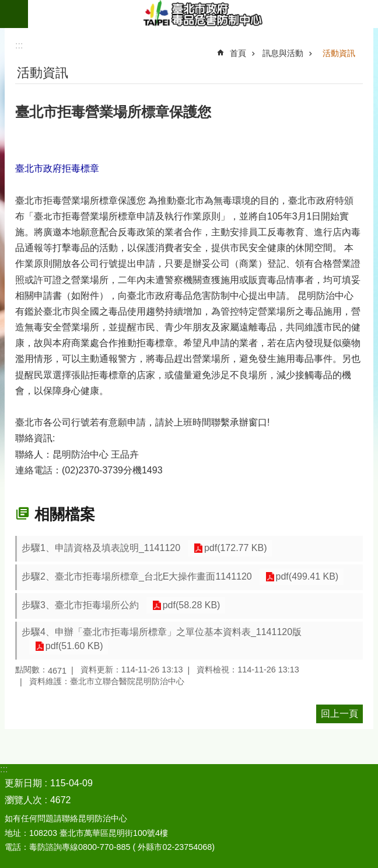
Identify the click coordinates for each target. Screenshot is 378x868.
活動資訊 (339, 53)
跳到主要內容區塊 (6, 6)
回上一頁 (339, 714)
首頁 (238, 53)
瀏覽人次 (23, 800)
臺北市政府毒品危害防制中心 (203, 14)
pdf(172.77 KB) (234, 548)
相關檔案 (65, 514)
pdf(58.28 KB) (190, 606)
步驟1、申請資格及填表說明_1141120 (101, 548)
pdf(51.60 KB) (73, 646)
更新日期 (23, 783)
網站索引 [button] (14, 14)
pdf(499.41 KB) (306, 577)
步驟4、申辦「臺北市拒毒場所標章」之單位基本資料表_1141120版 (162, 632)
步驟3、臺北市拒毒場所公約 (80, 605)
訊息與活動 (283, 53)
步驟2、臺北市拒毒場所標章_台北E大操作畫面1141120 (137, 576)
